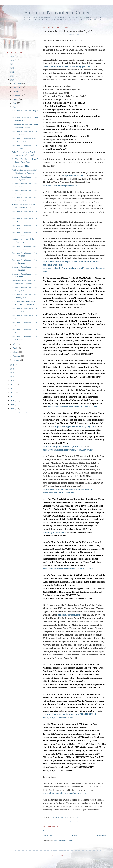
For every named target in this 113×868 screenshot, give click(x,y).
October (16, 91)
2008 (13, 408)
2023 (13, 68)
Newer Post (47, 835)
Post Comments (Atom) (63, 841)
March (16, 352)
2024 (13, 64)
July (15, 103)
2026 (13, 56)
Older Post (101, 835)
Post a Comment (48, 831)
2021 (13, 76)
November (17, 87)
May (15, 344)
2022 (13, 72)
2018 (13, 369)
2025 (13, 60)
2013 (13, 389)
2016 (13, 377)
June (15, 107)
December (17, 83)
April (15, 348)
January (16, 360)
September (17, 95)
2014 (13, 385)
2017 (13, 373)
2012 (13, 393)
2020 (13, 80)
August (16, 99)
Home (75, 835)
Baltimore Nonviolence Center (57, 13)
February (17, 356)
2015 (13, 381)
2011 (13, 397)
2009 (13, 404)
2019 (13, 365)
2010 (13, 401)
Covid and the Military (21, 166)
